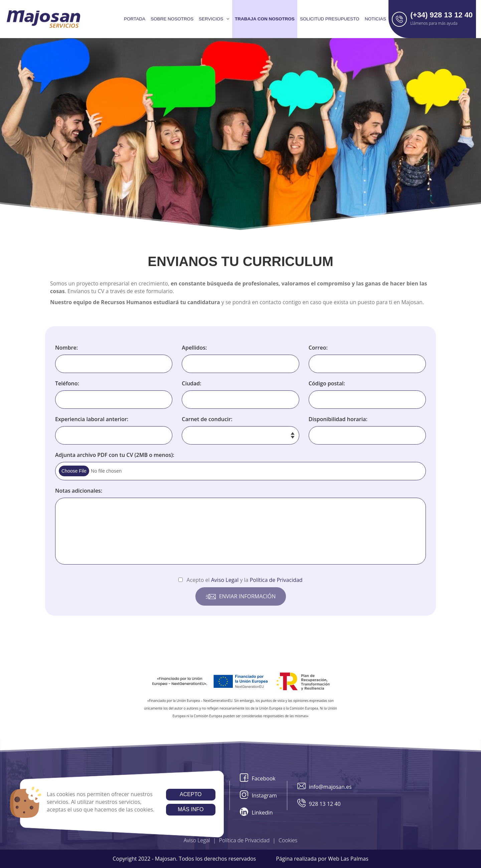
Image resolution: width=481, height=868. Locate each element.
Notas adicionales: (79, 491)
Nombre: (66, 348)
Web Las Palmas (348, 859)
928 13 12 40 (319, 804)
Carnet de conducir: (207, 419)
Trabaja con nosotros (265, 19)
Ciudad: (191, 383)
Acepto (191, 794)
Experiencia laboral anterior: (92, 419)
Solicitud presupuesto (330, 19)
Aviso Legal (197, 840)
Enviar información (240, 597)
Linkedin (256, 813)
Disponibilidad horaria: (338, 419)
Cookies (288, 840)
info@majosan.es (325, 787)
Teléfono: (67, 383)
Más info (191, 809)
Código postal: (327, 383)
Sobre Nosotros (172, 19)
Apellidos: (194, 348)
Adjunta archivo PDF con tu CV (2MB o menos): (115, 455)
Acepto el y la (240, 580)
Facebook (258, 779)
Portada (135, 19)
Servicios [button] (214, 19)
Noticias (375, 19)
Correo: (318, 348)
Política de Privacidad (244, 840)
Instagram (258, 796)
